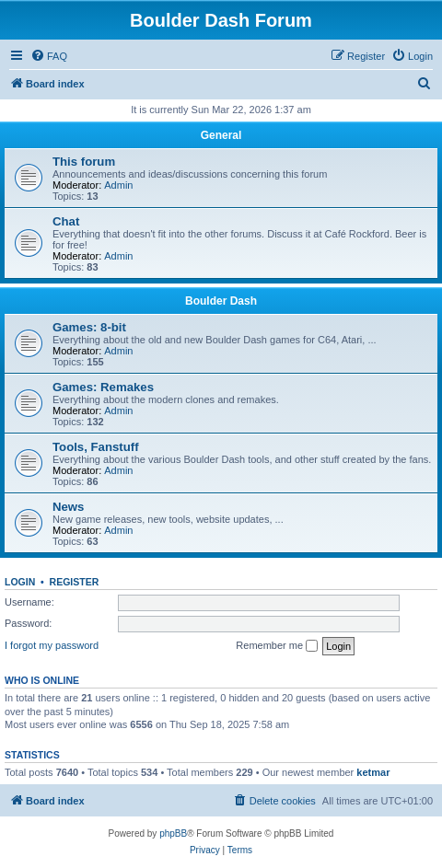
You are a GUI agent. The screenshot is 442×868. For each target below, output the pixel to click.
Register (75, 582)
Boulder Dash (221, 301)
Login (20, 582)
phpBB (173, 833)
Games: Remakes (103, 387)
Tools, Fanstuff (96, 447)
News (68, 507)
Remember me (277, 646)
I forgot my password (52, 645)
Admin (118, 185)
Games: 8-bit (89, 327)
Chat (66, 221)
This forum (84, 162)
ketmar (373, 772)
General (221, 135)
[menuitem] (49, 56)
